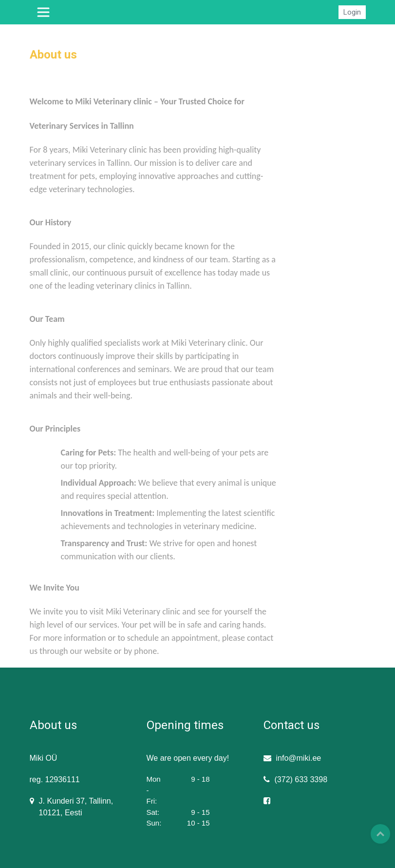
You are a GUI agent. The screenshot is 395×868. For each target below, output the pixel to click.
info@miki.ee (299, 758)
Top (380, 834)
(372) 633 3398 (301, 779)
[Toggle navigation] (43, 12)
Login (352, 12)
